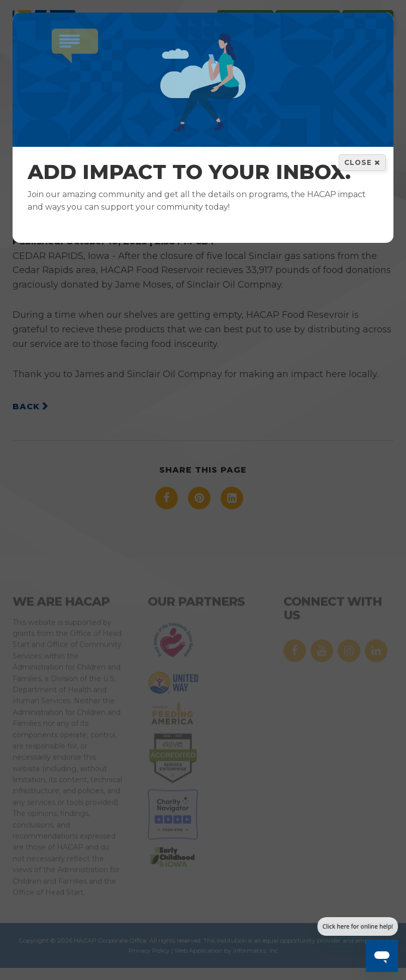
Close (362, 162)
